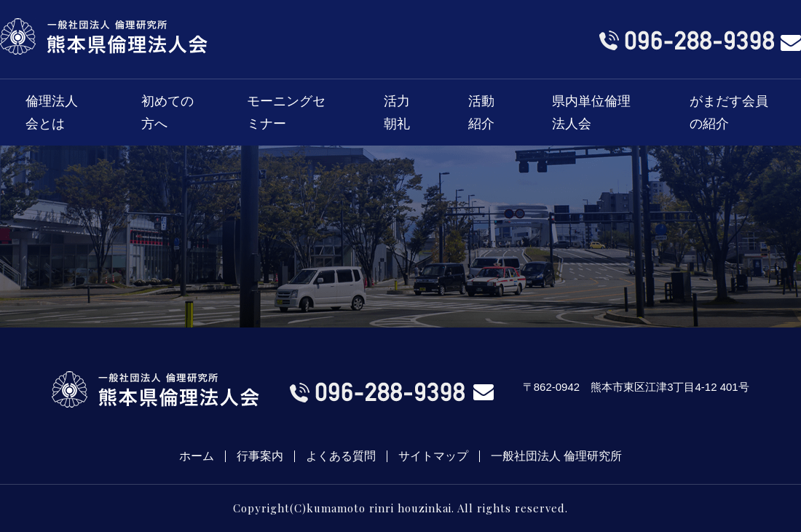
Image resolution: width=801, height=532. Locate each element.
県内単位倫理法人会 (591, 112)
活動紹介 (481, 112)
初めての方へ (167, 112)
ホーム (197, 456)
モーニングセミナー (286, 112)
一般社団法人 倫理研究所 (556, 456)
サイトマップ (433, 456)
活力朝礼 (397, 112)
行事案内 (260, 456)
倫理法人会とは (52, 112)
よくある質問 (341, 456)
